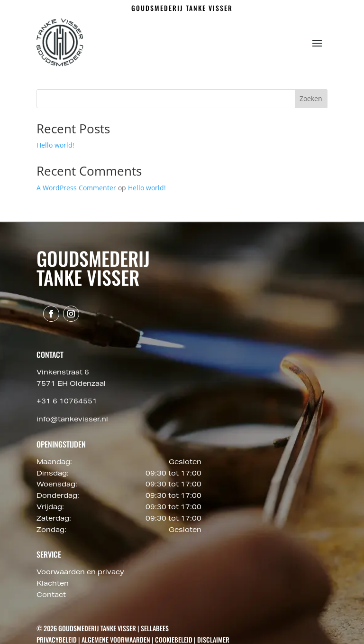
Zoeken (311, 98)
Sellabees (155, 628)
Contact (51, 596)
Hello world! (55, 145)
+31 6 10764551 (67, 402)
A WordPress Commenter (76, 188)
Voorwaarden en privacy (80, 573)
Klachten (53, 584)
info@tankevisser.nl (72, 420)
